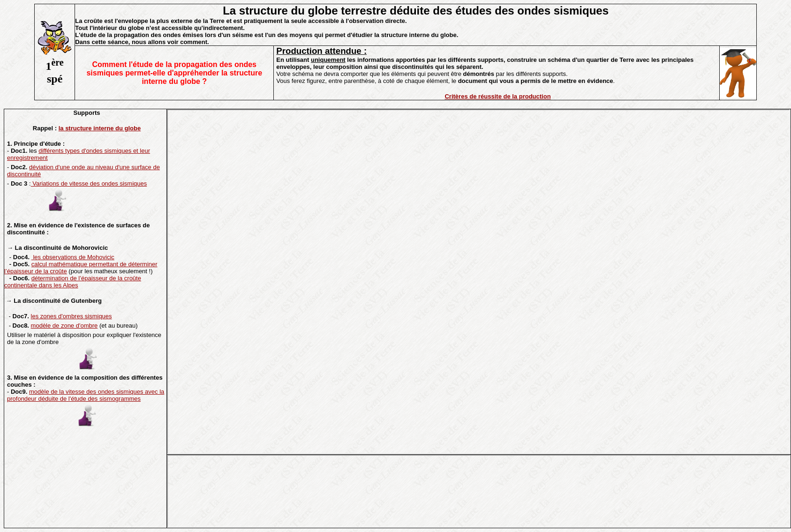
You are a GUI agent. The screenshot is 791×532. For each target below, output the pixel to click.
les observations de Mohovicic (73, 257)
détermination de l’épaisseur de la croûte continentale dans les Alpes (73, 282)
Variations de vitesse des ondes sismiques (89, 184)
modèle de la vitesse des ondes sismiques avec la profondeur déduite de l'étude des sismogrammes (86, 395)
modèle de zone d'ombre (64, 326)
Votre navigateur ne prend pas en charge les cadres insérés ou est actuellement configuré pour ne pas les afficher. (478, 282)
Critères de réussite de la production (497, 96)
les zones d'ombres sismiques (72, 316)
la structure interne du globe (100, 128)
